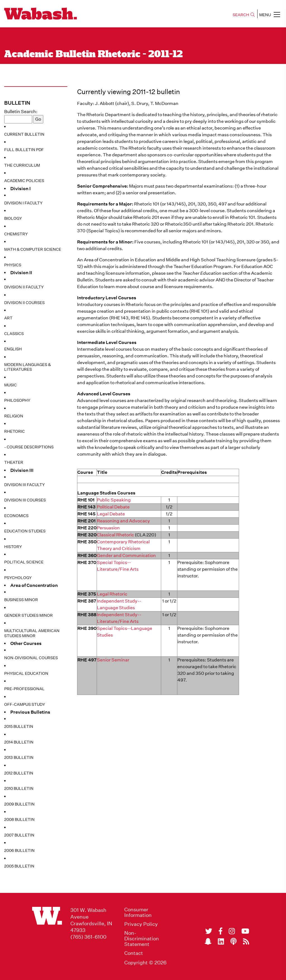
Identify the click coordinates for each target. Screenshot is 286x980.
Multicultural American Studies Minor (32, 633)
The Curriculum (22, 165)
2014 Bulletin (19, 742)
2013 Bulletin (19, 757)
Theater (14, 462)
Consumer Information (138, 912)
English (13, 349)
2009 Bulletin (19, 804)
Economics (16, 516)
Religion (14, 416)
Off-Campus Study (25, 704)
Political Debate (113, 507)
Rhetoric (15, 431)
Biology (13, 218)
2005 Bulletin (19, 866)
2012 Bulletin (19, 773)
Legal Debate (111, 514)
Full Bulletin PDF (24, 150)
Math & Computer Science (33, 249)
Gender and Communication (126, 555)
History (13, 547)
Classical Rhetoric (115, 535)
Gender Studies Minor (28, 615)
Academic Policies (24, 181)
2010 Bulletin (19, 788)
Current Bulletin (24, 134)
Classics (14, 334)
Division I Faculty (23, 203)
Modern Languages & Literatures (28, 367)
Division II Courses (24, 303)
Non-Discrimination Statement (142, 939)
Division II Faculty (24, 287)
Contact (134, 953)
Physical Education (26, 673)
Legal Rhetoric (112, 594)
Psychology (18, 578)
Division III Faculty (24, 485)
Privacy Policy (141, 924)
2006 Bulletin (19, 850)
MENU (270, 15)
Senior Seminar (113, 660)
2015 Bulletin (19, 726)
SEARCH (244, 15)
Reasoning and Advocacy (123, 521)
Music (10, 385)
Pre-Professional (24, 689)
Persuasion (108, 528)
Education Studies (25, 531)
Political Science (24, 562)
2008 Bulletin (19, 819)
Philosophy (17, 400)
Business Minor (21, 600)
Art (8, 318)
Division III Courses (25, 500)
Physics (13, 265)
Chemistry (16, 234)
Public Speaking (114, 500)
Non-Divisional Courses (31, 658)
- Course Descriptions (29, 447)
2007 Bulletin (19, 835)
